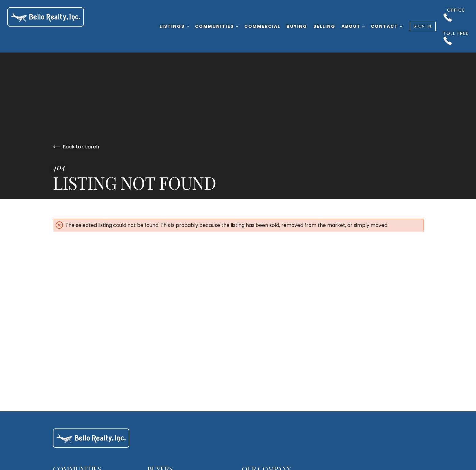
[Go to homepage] (52, 17)
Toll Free (456, 38)
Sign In (423, 26)
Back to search (76, 147)
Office (454, 15)
